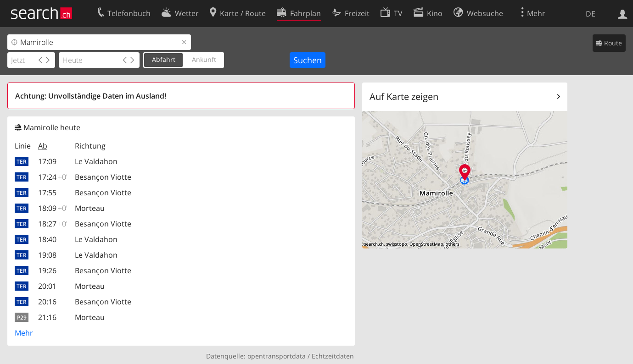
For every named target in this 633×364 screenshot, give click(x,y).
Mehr (24, 333)
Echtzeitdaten (333, 356)
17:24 (53, 177)
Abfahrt (164, 59)
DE (591, 14)
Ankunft (204, 59)
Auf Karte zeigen (404, 97)
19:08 (47, 255)
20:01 (47, 286)
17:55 (47, 193)
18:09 (53, 208)
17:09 (47, 161)
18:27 (53, 224)
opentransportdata (277, 356)
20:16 (47, 302)
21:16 (47, 317)
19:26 (47, 270)
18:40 (47, 239)
